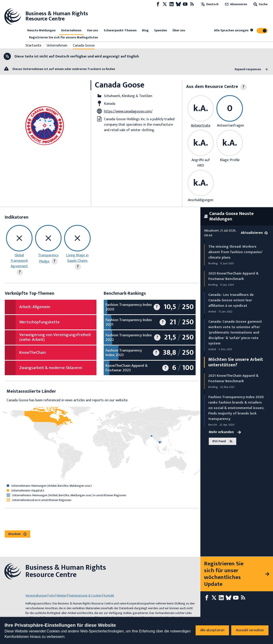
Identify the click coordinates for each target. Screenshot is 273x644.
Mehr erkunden (225, 432)
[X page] (165, 4)
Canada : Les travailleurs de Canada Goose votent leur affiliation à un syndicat (231, 300)
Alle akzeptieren (212, 630)
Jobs (52, 595)
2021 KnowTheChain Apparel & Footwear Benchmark (233, 378)
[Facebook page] (158, 4)
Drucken (17, 534)
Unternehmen (71, 30)
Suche (260, 4)
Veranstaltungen (36, 595)
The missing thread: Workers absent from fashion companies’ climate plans (235, 252)
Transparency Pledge (48, 258)
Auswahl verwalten (250, 630)
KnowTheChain (33, 353)
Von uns (93, 30)
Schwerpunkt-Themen (120, 30)
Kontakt (109, 595)
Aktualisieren (254, 233)
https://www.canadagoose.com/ (128, 111)
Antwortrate (201, 126)
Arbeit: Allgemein (35, 307)
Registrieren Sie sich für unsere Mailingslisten (64, 37)
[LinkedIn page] (172, 4)
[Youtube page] (185, 4)
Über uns (179, 30)
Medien (62, 595)
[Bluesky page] (178, 4)
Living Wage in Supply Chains (77, 258)
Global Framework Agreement (19, 261)
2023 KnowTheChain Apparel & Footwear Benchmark (233, 276)
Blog (145, 30)
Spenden (161, 30)
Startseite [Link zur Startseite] (33, 46)
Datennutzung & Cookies (85, 595)
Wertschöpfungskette (39, 322)
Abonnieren (236, 4)
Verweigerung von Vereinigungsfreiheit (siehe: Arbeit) (55, 337)
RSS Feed (223, 441)
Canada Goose (84, 46)
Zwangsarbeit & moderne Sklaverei (51, 368)
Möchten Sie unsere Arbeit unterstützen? (236, 362)
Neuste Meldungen (41, 30)
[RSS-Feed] (192, 4)
